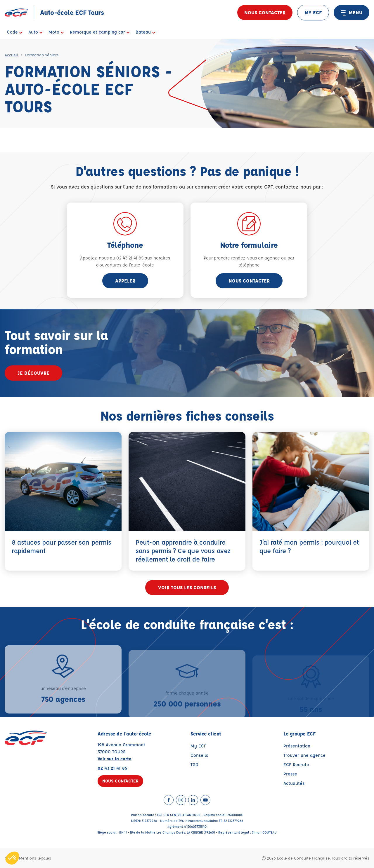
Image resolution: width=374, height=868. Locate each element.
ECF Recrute (296, 765)
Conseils (199, 755)
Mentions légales (35, 858)
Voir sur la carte (115, 759)
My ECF (198, 746)
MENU (352, 13)
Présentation (297, 746)
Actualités (294, 783)
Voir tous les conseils (187, 587)
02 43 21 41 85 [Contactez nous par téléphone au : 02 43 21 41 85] (112, 768)
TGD (194, 765)
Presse (290, 774)
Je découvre (33, 373)
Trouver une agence (304, 755)
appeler (125, 281)
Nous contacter (265, 12)
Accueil (11, 55)
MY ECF (313, 12)
